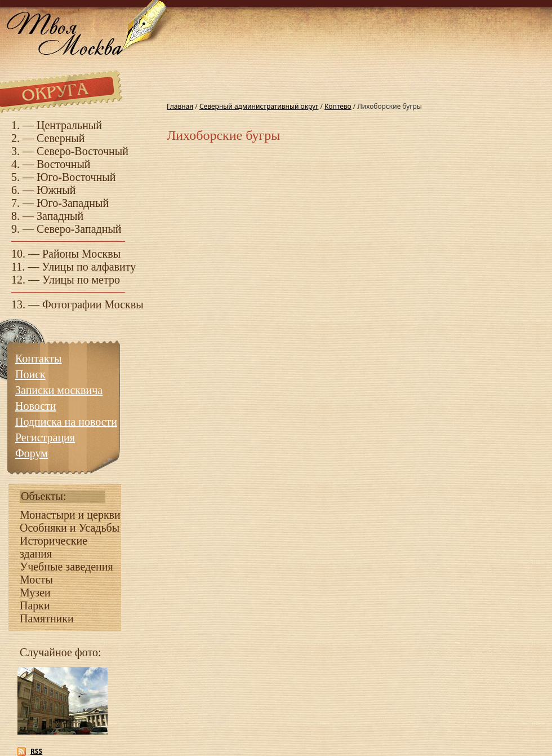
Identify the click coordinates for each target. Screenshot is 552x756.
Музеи (35, 593)
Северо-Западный (79, 229)
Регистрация (45, 437)
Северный (61, 138)
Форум (32, 453)
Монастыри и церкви (70, 515)
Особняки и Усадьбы (70, 528)
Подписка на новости (66, 422)
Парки (35, 605)
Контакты (39, 359)
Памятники (47, 618)
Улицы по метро (81, 280)
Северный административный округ (259, 106)
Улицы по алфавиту (89, 267)
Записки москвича (59, 390)
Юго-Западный (73, 203)
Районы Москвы (81, 254)
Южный (56, 190)
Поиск (30, 374)
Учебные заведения (66, 567)
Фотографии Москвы (93, 304)
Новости (36, 406)
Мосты (36, 580)
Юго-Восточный (76, 177)
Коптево (338, 106)
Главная (180, 106)
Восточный (64, 164)
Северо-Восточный (83, 151)
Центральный (69, 125)
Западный (60, 216)
